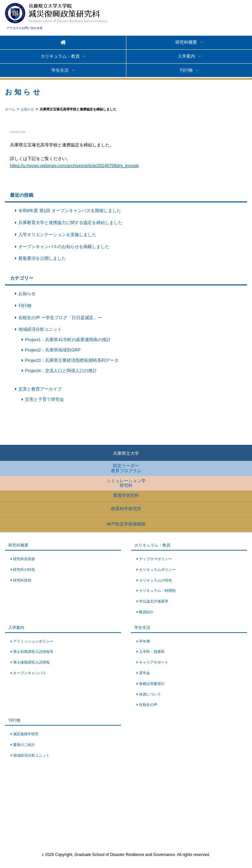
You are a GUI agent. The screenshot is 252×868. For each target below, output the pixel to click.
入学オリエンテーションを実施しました (57, 235)
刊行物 (186, 70)
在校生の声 (148, 705)
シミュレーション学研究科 (126, 483)
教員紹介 (146, 612)
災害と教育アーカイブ (40, 389)
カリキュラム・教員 (60, 56)
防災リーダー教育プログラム (126, 468)
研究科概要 (186, 42)
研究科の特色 (24, 570)
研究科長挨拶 (24, 559)
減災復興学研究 (26, 734)
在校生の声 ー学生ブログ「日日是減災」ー (60, 318)
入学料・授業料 (152, 652)
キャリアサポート (154, 662)
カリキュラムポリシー (157, 570)
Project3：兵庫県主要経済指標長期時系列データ (72, 360)
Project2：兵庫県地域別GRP (53, 350)
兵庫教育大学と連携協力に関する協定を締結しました (70, 223)
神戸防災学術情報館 (126, 524)
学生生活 (60, 70)
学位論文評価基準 (154, 601)
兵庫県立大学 (126, 453)
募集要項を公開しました (42, 258)
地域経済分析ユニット (40, 329)
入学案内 (186, 56)
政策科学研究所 (126, 509)
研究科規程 (22, 580)
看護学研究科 (126, 495)
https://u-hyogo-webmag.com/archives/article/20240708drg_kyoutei (74, 166)
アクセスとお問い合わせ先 (25, 28)
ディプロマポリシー (155, 559)
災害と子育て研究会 (44, 399)
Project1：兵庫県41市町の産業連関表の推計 (68, 340)
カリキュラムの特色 (155, 580)
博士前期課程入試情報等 (33, 652)
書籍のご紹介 (24, 745)
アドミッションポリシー (33, 641)
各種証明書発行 (152, 684)
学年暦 (144, 641)
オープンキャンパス (29, 673)
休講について (150, 694)
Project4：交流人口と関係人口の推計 (61, 371)
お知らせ (27, 294)
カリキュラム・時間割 (157, 591)
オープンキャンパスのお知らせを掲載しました (64, 247)
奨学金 (144, 673)
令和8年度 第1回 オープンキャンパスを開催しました (70, 211)
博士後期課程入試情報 (31, 662)
